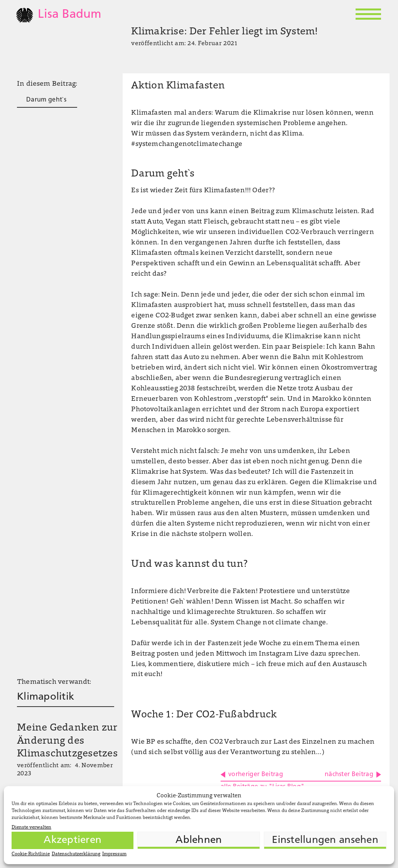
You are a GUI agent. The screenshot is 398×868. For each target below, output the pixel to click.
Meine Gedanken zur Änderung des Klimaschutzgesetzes (67, 741)
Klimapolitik (46, 697)
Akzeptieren (73, 840)
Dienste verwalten (31, 827)
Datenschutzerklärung (76, 854)
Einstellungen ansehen (325, 840)
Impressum (114, 854)
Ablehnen (199, 840)
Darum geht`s (46, 100)
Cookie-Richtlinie (31, 854)
